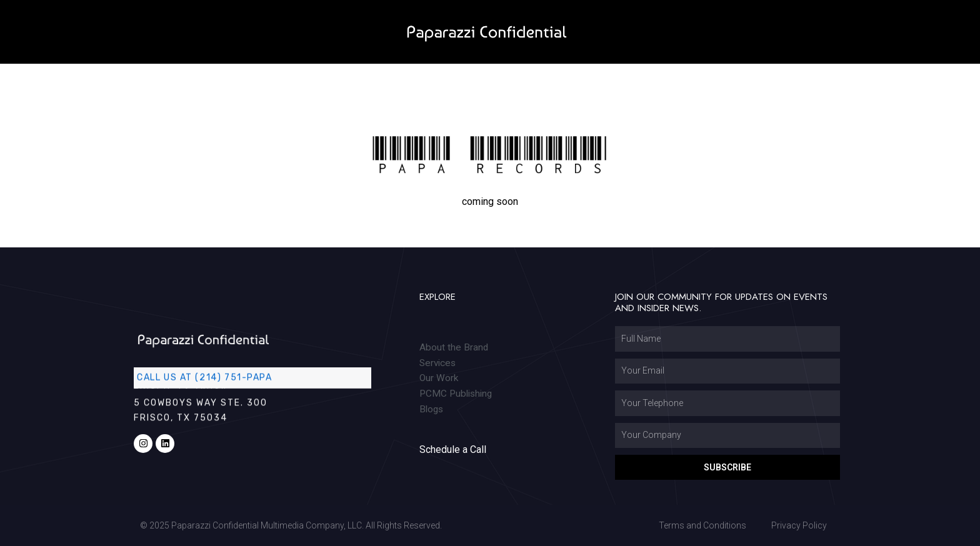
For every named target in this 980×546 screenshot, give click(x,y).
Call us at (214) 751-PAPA (208, 376)
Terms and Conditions (702, 525)
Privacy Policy (799, 525)
